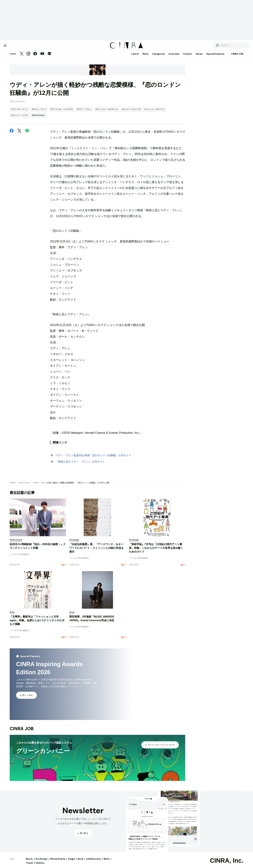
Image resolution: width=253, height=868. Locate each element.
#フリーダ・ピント (20, 112)
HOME (13, 486)
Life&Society (93, 862)
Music (29, 862)
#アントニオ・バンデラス (62, 112)
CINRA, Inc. (227, 864)
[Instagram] (28, 57)
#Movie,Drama (38, 118)
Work (106, 862)
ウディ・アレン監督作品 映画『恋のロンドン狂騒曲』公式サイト (93, 459)
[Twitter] (22, 57)
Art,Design (42, 862)
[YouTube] (42, 57)
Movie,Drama (24, 486)
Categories (159, 57)
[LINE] (49, 57)
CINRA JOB (237, 57)
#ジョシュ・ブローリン (155, 112)
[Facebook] (35, 57)
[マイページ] (16, 47)
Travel (29, 866)
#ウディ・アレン (84, 112)
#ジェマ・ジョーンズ (131, 112)
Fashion (40, 866)
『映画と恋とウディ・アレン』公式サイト (80, 465)
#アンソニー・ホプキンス (107, 112)
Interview (174, 57)
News (146, 57)
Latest (135, 57)
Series (199, 57)
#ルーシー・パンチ (20, 118)
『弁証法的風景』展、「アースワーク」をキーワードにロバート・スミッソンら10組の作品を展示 (96, 551)
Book (80, 862)
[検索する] (206, 47)
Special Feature (215, 57)
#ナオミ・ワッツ (39, 112)
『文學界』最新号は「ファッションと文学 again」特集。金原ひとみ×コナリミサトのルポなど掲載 (37, 624)
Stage (71, 862)
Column (187, 57)
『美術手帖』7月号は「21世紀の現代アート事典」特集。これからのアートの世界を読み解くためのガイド (156, 551)
